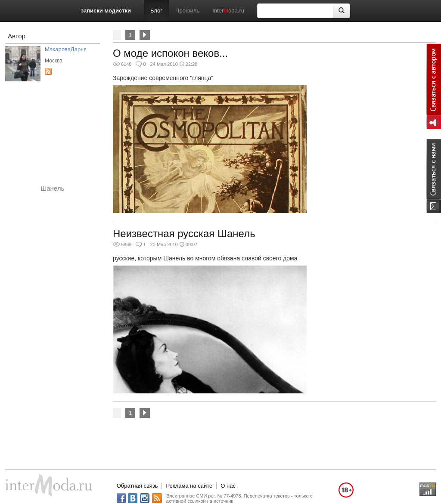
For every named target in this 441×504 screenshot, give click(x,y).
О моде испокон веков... (170, 53)
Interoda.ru (228, 11)
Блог (156, 11)
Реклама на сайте (189, 486)
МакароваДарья (66, 49)
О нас (228, 486)
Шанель (53, 188)
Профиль (187, 11)
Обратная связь (137, 486)
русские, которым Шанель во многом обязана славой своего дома (205, 258)
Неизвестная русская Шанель (184, 233)
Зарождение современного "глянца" (163, 78)
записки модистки (106, 11)
